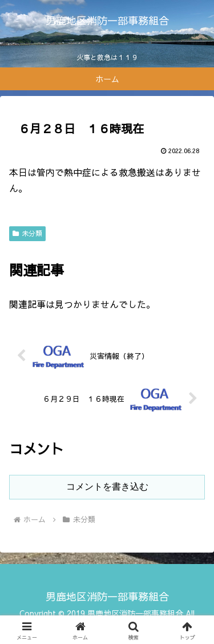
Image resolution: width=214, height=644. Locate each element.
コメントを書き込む (107, 487)
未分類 (27, 233)
